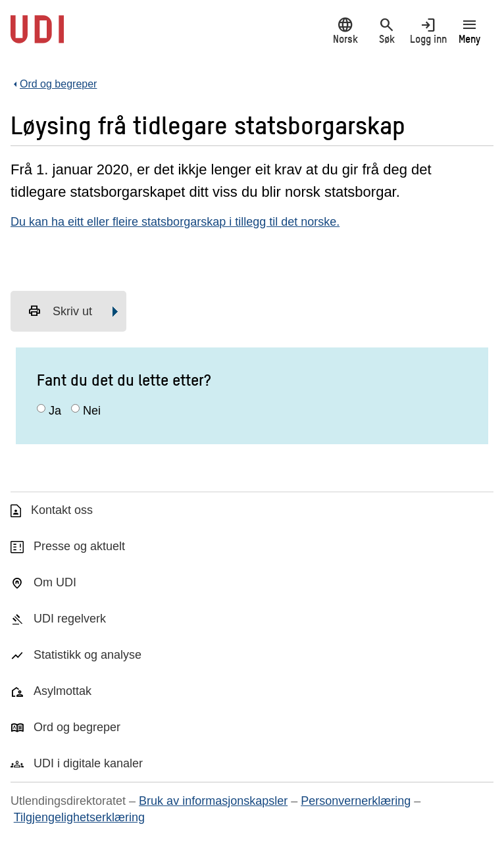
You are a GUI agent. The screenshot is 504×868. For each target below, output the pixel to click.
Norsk (345, 31)
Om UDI (55, 582)
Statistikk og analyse (88, 655)
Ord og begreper (77, 727)
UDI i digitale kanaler (88, 763)
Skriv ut (60, 311)
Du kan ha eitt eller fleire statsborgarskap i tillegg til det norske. (175, 222)
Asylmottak (63, 691)
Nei (92, 411)
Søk (387, 31)
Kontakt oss (62, 510)
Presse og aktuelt (79, 546)
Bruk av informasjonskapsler (213, 801)
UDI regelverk (70, 619)
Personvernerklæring (356, 801)
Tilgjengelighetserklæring (79, 817)
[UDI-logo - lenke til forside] (37, 36)
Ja (55, 411)
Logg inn (428, 31)
